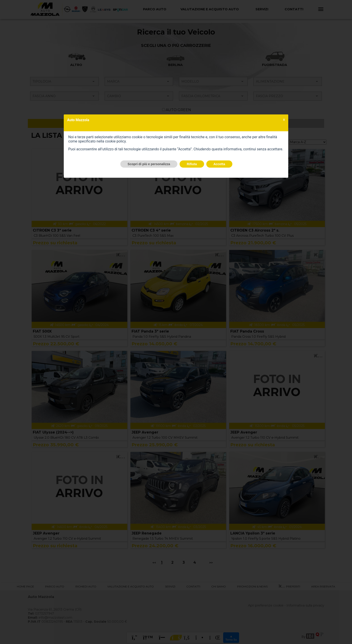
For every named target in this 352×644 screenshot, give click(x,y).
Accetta (219, 164)
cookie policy (115, 141)
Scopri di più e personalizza (149, 164)
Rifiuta (192, 164)
